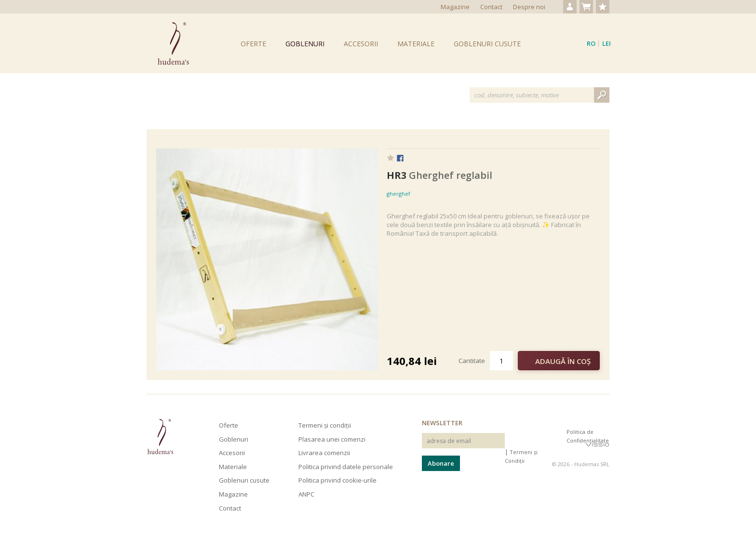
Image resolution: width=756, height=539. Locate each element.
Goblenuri (305, 44)
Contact (491, 7)
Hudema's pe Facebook (541, 440)
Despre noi (529, 7)
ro (591, 43)
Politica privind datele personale (346, 467)
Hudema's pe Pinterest (557, 440)
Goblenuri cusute (487, 44)
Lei (607, 43)
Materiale (416, 44)
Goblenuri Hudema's (173, 43)
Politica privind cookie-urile (337, 480)
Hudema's (160, 437)
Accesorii (361, 44)
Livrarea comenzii (324, 453)
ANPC (306, 494)
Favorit (391, 158)
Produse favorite (603, 7)
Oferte (253, 44)
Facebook (400, 159)
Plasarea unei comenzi (332, 439)
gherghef (398, 194)
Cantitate (472, 361)
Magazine (455, 7)
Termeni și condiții (325, 425)
